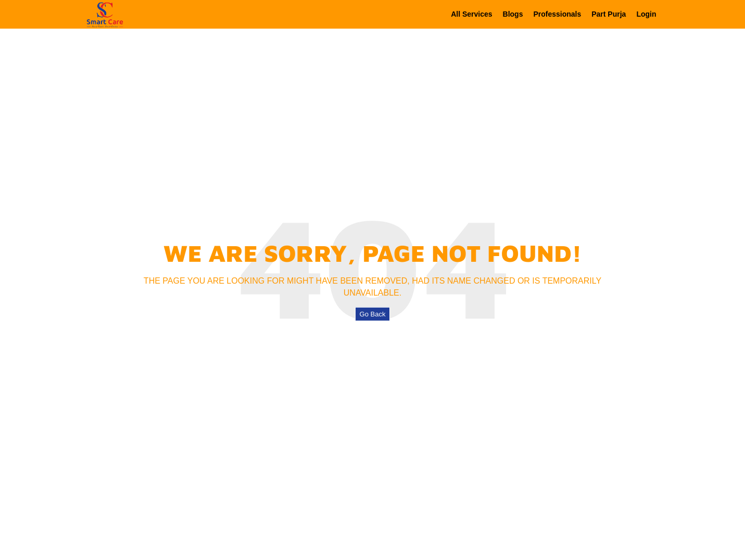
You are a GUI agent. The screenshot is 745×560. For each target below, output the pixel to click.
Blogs (513, 14)
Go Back (373, 314)
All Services (471, 14)
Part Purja (609, 14)
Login (646, 14)
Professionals (557, 14)
